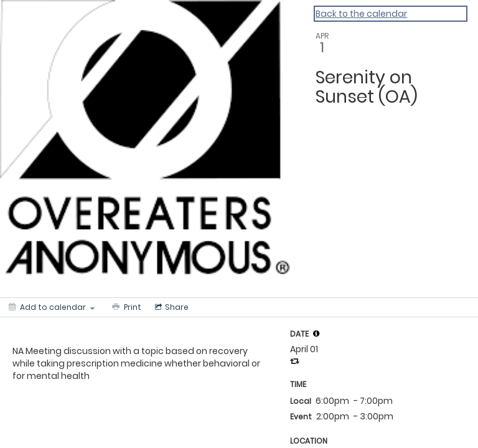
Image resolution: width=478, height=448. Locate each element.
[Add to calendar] (52, 307)
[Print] (125, 307)
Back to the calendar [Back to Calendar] (361, 14)
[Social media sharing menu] (171, 307)
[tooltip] (316, 334)
